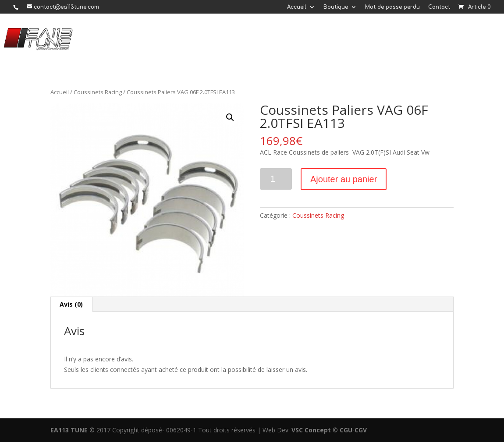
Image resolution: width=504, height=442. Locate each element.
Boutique (336, 7)
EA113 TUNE (69, 430)
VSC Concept (311, 430)
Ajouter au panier (344, 179)
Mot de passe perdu (392, 7)
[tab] (71, 304)
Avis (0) (71, 304)
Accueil (297, 7)
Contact (439, 7)
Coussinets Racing (98, 92)
